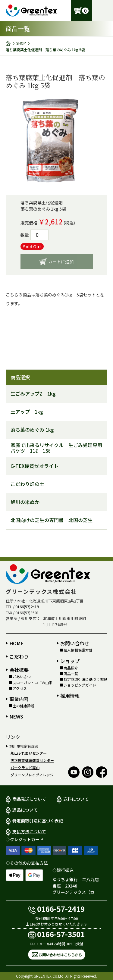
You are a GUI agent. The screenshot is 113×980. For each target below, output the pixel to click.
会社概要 (19, 670)
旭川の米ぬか (25, 502)
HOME (17, 643)
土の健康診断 (24, 706)
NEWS (16, 716)
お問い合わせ (75, 643)
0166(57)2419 (27, 607)
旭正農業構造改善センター (32, 760)
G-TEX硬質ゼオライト (35, 466)
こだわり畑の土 (27, 484)
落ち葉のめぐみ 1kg (32, 430)
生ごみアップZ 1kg (33, 394)
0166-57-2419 (57, 909)
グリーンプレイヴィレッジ (32, 775)
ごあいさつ (22, 677)
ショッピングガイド (80, 685)
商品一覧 (71, 674)
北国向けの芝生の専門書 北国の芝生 (52, 520)
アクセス (20, 688)
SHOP (21, 43)
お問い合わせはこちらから (60, 955)
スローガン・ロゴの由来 (33, 683)
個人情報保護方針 (78, 650)
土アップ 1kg (27, 412)
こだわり (19, 656)
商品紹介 (71, 668)
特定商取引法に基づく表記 (85, 679)
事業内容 (19, 699)
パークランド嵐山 (25, 767)
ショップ (70, 661)
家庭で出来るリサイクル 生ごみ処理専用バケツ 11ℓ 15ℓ (56, 448)
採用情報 (70, 696)
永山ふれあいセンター (29, 753)
